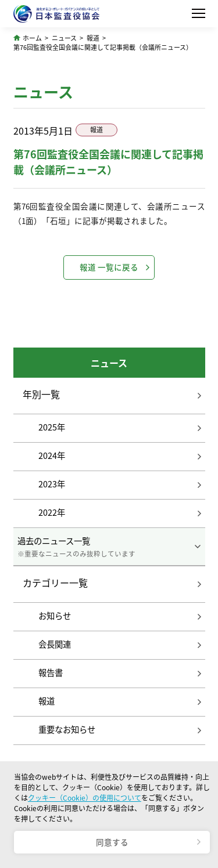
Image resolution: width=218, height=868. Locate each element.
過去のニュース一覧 (109, 547)
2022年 (52, 512)
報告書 (51, 672)
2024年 (52, 455)
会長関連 (55, 644)
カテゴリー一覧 (55, 583)
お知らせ (55, 616)
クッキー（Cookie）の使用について (85, 798)
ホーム (32, 38)
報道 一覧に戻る (109, 267)
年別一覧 (41, 395)
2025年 (52, 427)
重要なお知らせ (67, 729)
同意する (112, 842)
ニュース (64, 38)
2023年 (52, 484)
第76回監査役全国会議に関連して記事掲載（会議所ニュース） (103, 47)
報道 (93, 38)
